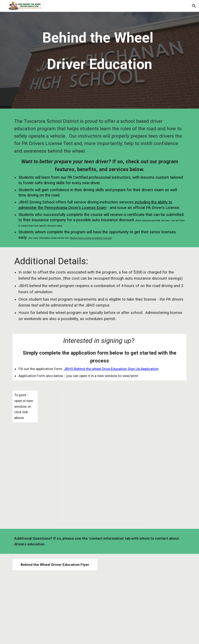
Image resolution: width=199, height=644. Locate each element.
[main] (100, 61)
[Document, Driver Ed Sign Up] (99, 457)
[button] (194, 6)
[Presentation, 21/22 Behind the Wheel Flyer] (55, 605)
